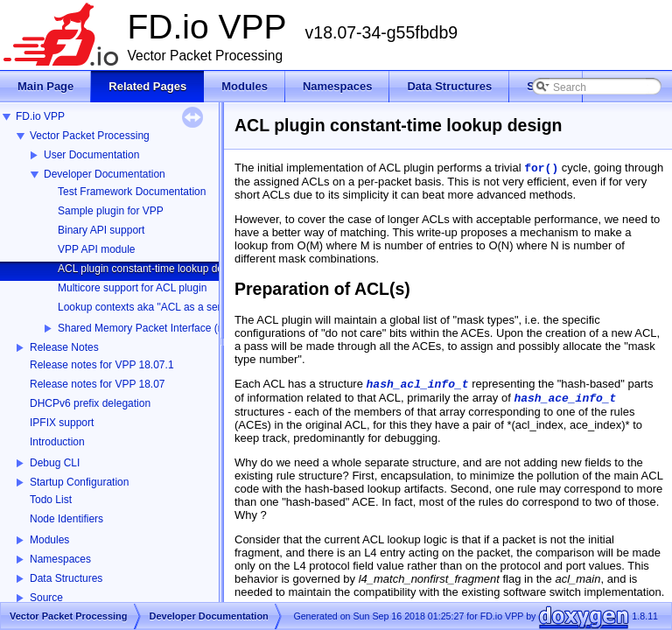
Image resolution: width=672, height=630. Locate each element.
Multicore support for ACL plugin (132, 288)
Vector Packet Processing (90, 136)
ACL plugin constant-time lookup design (150, 269)
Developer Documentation (105, 174)
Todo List (51, 500)
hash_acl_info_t (418, 385)
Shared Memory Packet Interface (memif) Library (171, 328)
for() (541, 168)
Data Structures (66, 578)
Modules (49, 540)
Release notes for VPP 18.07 (98, 384)
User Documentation (91, 155)
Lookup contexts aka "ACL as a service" (150, 307)
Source (46, 598)
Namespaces (60, 559)
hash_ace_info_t (565, 399)
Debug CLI (55, 463)
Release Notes (64, 347)
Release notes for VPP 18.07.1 (102, 365)
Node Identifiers (66, 519)
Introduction (57, 442)
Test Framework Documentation (132, 192)
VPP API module (97, 249)
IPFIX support (62, 423)
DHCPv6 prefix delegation (90, 403)
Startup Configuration (79, 482)
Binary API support (101, 230)
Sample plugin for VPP (111, 211)
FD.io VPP (40, 116)
